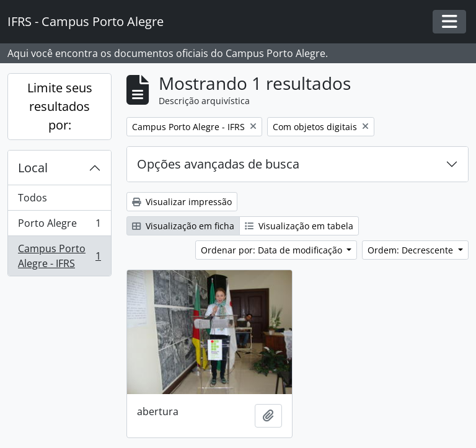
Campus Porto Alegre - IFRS (59, 256)
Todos (33, 198)
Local (33, 168)
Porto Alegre (59, 226)
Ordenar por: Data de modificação (273, 250)
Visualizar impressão (182, 202)
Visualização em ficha (183, 226)
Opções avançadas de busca (218, 164)
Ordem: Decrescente (412, 250)
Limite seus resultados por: (60, 106)
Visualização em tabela (299, 226)
